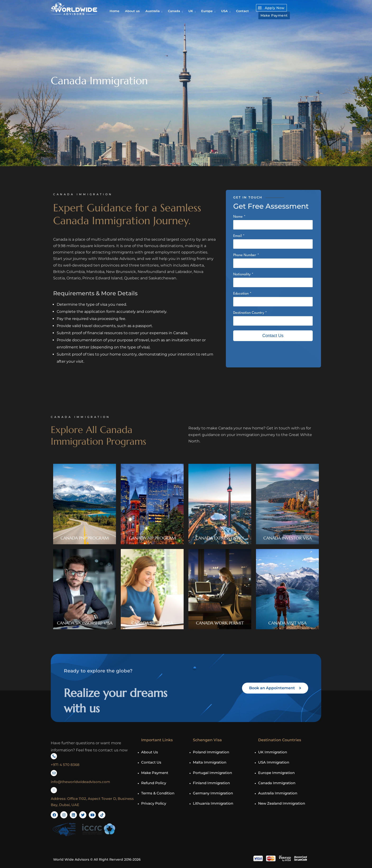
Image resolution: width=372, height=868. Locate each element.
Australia (153, 11)
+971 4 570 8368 (65, 765)
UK (191, 11)
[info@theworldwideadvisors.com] (54, 773)
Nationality (242, 274)
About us (132, 11)
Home (114, 11)
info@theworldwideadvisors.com (80, 782)
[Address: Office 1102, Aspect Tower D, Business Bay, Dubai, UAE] (54, 790)
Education (241, 294)
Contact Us (273, 336)
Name (238, 217)
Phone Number (245, 255)
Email (237, 236)
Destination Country (249, 313)
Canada (174, 11)
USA (224, 11)
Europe (207, 11)
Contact (242, 11)
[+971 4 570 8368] (54, 756)
